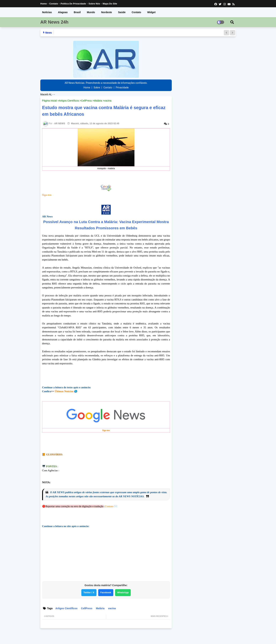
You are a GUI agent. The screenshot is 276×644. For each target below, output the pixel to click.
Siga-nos (47, 195)
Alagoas (63, 12)
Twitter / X (89, 592)
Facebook (106, 592)
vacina (108, 101)
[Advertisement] (106, 556)
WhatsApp (123, 592)
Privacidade (122, 87)
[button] (226, 33)
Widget (151, 12)
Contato (54, 4)
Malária (98, 101)
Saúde (122, 12)
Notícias (47, 12)
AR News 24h (54, 22)
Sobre (97, 87)
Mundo (91, 12)
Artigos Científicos (69, 101)
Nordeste (106, 12)
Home (44, 4)
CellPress (86, 101)
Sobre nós (94, 4)
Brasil (77, 12)
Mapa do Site (110, 4)
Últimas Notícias (64, 391)
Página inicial (49, 101)
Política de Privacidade (73, 4)
